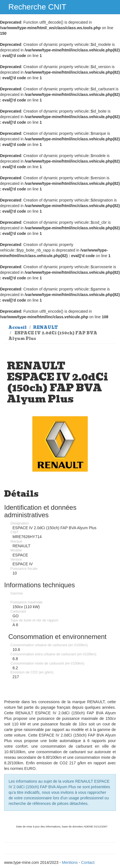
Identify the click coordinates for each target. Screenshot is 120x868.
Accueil (17, 327)
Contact (88, 862)
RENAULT (45, 327)
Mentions (70, 862)
